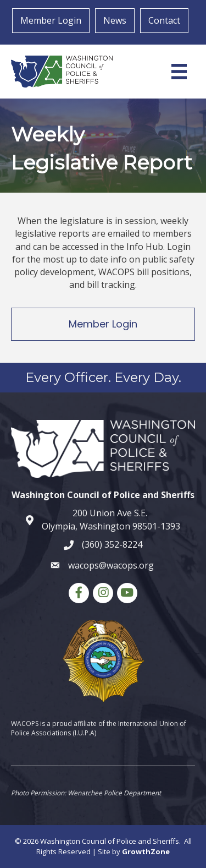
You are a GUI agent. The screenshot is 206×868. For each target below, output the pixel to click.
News (115, 20)
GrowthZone (146, 851)
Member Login (51, 20)
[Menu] (179, 72)
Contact (164, 20)
